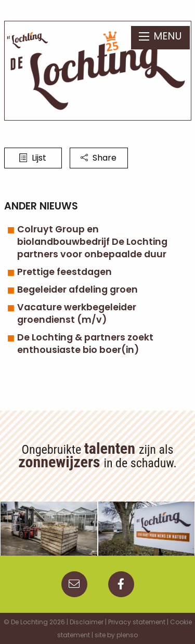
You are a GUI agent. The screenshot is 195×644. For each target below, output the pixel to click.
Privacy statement (137, 622)
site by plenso (116, 635)
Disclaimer (87, 622)
